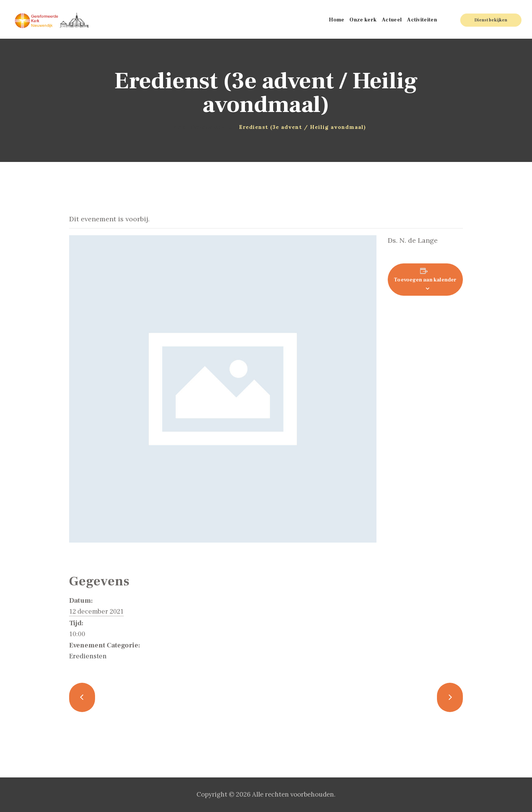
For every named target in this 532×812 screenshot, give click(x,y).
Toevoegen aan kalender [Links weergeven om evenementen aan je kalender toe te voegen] (425, 280)
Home (177, 127)
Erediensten (88, 656)
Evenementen (207, 127)
